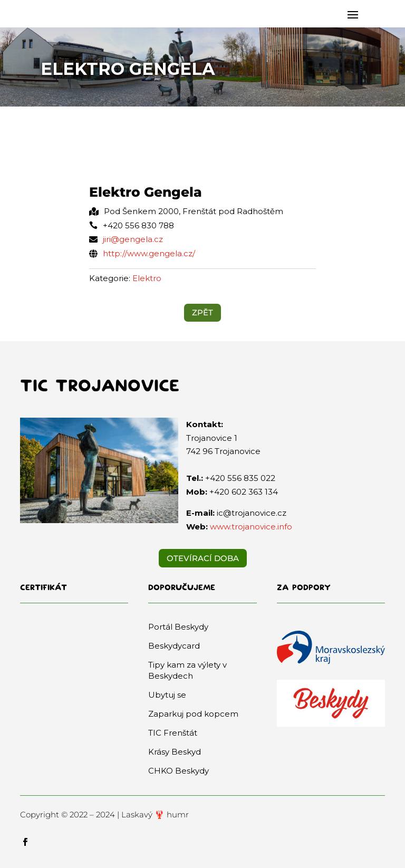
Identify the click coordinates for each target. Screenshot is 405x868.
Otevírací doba (203, 558)
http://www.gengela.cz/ (149, 253)
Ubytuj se (167, 695)
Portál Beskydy (178, 627)
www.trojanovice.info (251, 527)
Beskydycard (174, 646)
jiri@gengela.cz (133, 239)
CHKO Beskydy (179, 771)
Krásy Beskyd (175, 752)
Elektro (147, 278)
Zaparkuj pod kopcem (193, 714)
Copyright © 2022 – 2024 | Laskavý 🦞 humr (104, 814)
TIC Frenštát (173, 733)
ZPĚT (202, 312)
